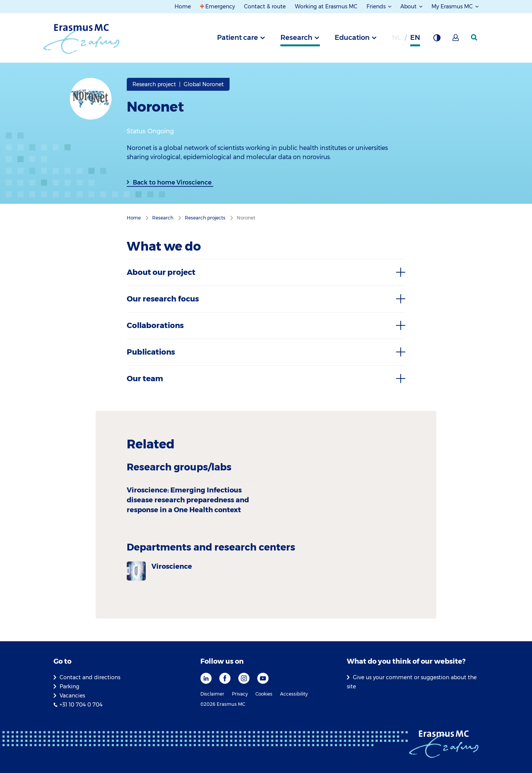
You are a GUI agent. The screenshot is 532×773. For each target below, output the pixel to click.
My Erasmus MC (453, 6)
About (409, 6)
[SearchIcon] (475, 38)
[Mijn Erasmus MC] (456, 40)
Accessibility (294, 694)
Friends (377, 6)
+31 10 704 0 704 (81, 705)
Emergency (220, 6)
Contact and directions (90, 677)
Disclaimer (212, 694)
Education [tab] (352, 38)
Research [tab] (296, 38)
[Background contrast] (437, 40)
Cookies (264, 694)
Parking (69, 686)
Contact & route (265, 6)
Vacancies (72, 696)
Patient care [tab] (238, 38)
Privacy (240, 694)
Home (183, 6)
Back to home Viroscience (172, 182)
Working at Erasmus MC (326, 6)
